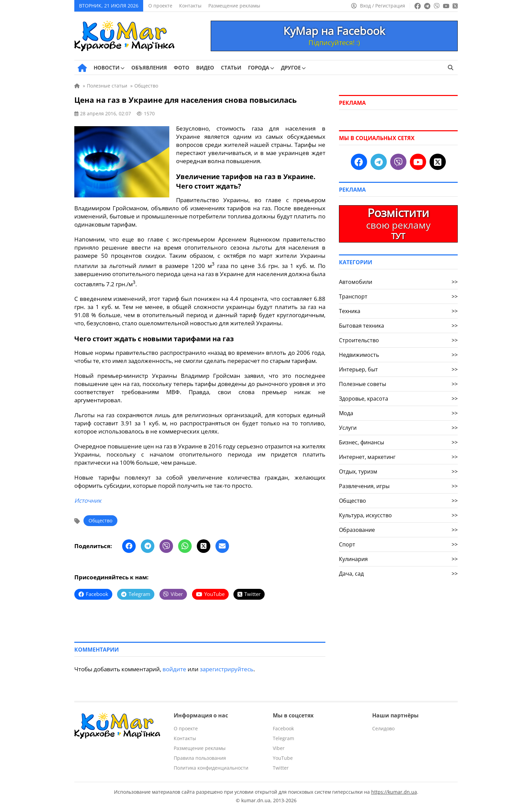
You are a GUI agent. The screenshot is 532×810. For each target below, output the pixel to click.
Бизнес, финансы (398, 442)
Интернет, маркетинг (398, 457)
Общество (100, 520)
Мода (398, 413)
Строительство (398, 340)
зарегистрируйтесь (227, 669)
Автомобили (398, 282)
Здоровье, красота (398, 399)
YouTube (283, 758)
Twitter (281, 767)
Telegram (283, 738)
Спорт (398, 544)
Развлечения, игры (398, 486)
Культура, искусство (398, 515)
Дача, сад (398, 574)
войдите (174, 669)
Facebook (283, 728)
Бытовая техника (398, 326)
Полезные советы (398, 384)
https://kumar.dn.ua (394, 792)
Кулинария (398, 559)
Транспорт (398, 296)
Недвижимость (398, 355)
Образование (398, 530)
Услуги (398, 428)
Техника (398, 311)
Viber (279, 748)
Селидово (383, 728)
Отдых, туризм (398, 471)
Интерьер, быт (398, 369)
